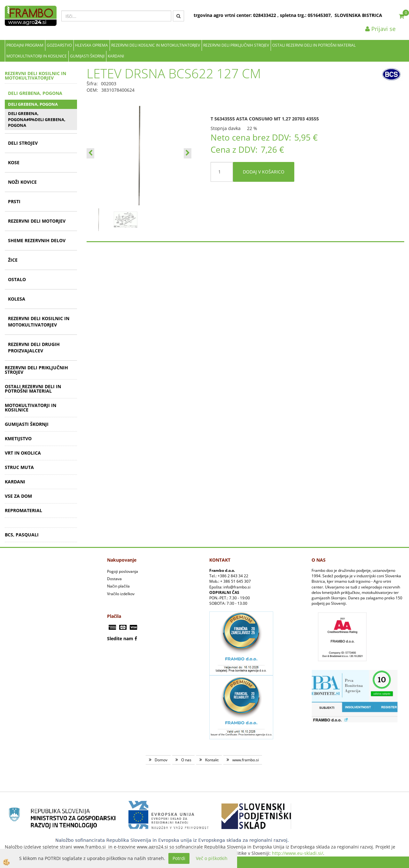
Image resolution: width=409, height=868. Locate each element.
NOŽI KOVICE (22, 182)
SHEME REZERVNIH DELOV (37, 240)
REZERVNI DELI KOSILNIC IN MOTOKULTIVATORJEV (156, 45)
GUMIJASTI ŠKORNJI (87, 56)
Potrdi (179, 858)
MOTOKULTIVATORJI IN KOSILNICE (37, 56)
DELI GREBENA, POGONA (35, 93)
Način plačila (118, 586)
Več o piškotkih (212, 858)
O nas (186, 760)
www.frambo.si (246, 760)
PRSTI (14, 201)
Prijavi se (380, 29)
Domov (161, 760)
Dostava (114, 579)
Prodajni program (25, 45)
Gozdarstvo (59, 45)
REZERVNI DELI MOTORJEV (37, 221)
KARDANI (116, 56)
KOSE (14, 162)
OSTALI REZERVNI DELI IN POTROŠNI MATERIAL (314, 45)
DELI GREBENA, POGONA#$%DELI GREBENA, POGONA (37, 119)
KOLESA (17, 299)
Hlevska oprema (92, 45)
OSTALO (17, 279)
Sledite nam (120, 638)
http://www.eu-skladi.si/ (297, 853)
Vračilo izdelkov (121, 594)
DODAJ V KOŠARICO (264, 172)
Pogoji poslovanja (123, 571)
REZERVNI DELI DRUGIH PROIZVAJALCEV (34, 347)
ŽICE (13, 260)
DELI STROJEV (23, 143)
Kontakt (212, 760)
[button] (188, 153)
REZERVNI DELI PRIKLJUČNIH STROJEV (236, 45)
